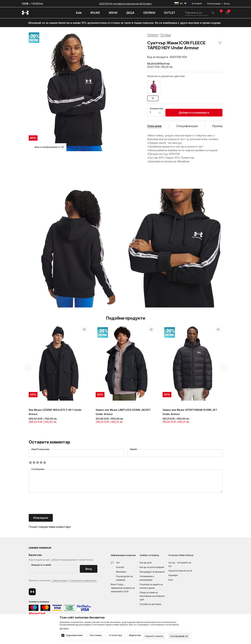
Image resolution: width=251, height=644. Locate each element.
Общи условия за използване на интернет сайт (152, 596)
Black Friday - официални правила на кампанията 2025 (123, 588)
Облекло (153, 35)
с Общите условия (59, 580)
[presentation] (55, 504)
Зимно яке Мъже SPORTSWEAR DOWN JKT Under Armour (190, 412)
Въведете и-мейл (41, 565)
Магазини (121, 572)
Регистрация (214, 4)
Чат (118, 563)
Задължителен (74, 635)
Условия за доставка (150, 604)
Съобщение (38, 469)
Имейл (134, 449)
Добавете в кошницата (194, 113)
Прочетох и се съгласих (63, 581)
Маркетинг (135, 635)
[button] (220, 50)
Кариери (173, 575)
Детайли (64, 629)
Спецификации (187, 126)
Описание (154, 126)
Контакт (120, 567)
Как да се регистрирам (152, 567)
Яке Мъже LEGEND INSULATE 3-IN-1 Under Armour (55, 412)
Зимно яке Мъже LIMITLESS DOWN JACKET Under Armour (123, 412)
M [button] (153, 98)
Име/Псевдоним (40, 449)
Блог (171, 580)
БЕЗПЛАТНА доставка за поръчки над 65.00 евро (125, 4)
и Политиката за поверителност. (83, 580)
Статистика (115, 635)
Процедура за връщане (152, 572)
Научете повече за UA (180, 571)
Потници (166, 35)
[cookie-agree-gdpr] (179, 636)
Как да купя (146, 563)
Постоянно (96, 635)
